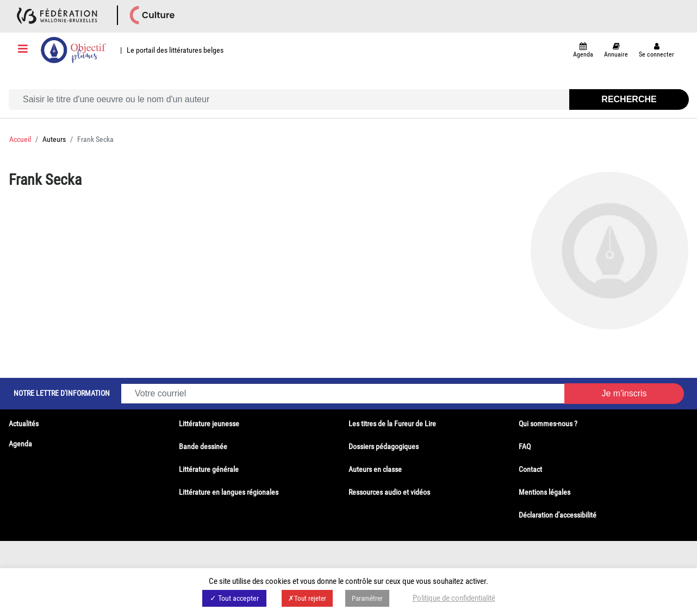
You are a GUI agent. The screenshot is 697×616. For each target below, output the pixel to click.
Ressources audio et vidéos (389, 492)
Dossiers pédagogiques (384, 446)
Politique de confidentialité (454, 598)
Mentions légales (544, 492)
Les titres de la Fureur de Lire (392, 424)
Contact (530, 469)
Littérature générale (209, 469)
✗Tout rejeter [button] (307, 598)
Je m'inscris (624, 393)
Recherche (629, 99)
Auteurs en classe (375, 469)
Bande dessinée (203, 446)
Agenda (20, 444)
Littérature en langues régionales (229, 492)
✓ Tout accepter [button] (234, 598)
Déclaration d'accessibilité (558, 515)
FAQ (525, 446)
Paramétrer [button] (367, 598)
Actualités (24, 424)
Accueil (20, 139)
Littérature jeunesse (209, 424)
